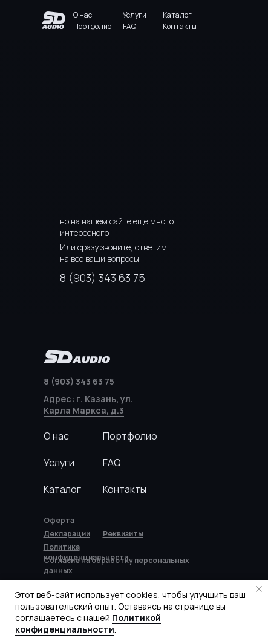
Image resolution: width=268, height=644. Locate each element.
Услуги (135, 15)
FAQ (129, 26)
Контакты (180, 26)
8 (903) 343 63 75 (103, 278)
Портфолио (92, 26)
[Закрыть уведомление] (259, 589)
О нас (83, 15)
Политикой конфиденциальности (88, 623)
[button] (123, 534)
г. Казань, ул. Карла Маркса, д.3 (88, 405)
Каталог (177, 15)
